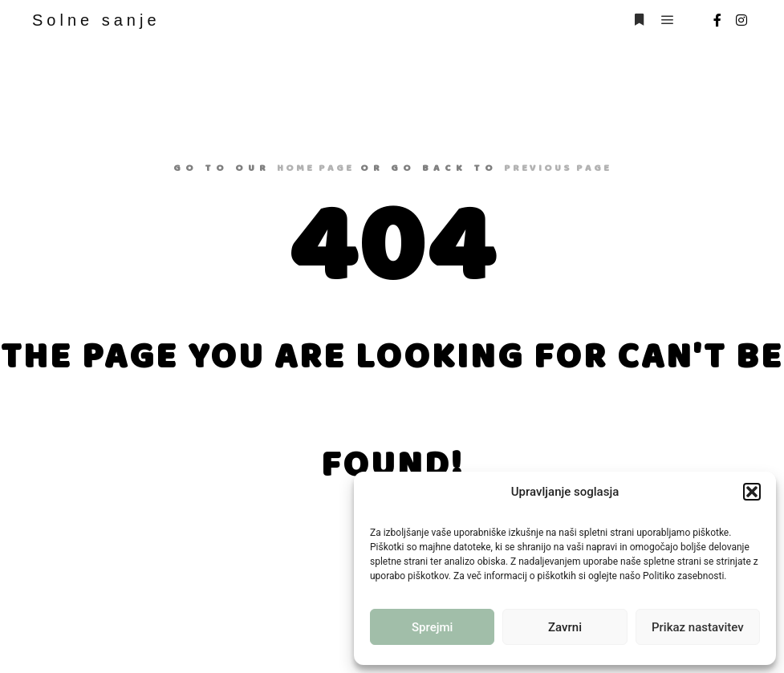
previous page (558, 168)
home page (315, 168)
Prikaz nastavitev (698, 627)
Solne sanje (96, 20)
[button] (752, 492)
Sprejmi (432, 627)
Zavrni (565, 627)
